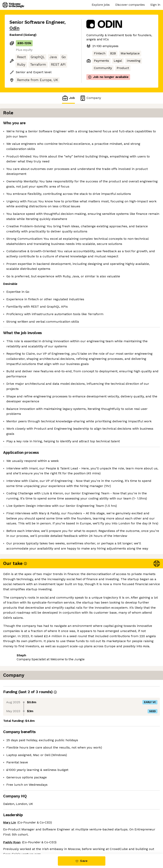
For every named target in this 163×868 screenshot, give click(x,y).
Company (90, 98)
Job (68, 98)
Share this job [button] (20, 837)
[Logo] (13, 5)
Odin (14, 28)
